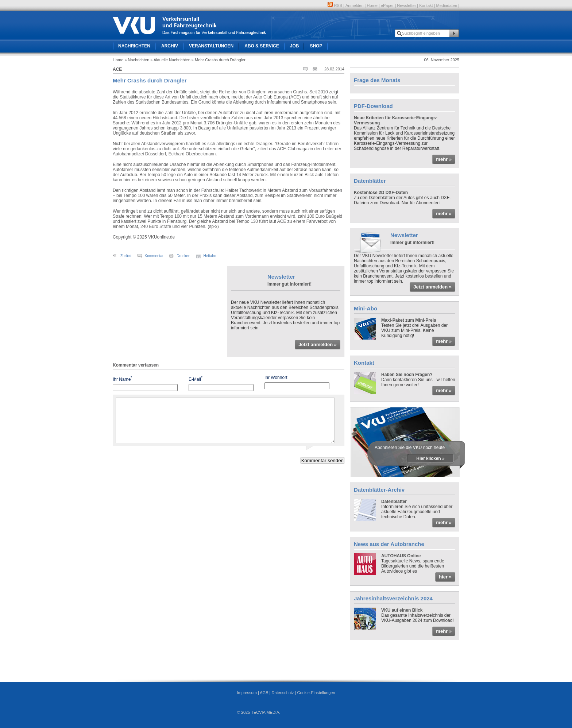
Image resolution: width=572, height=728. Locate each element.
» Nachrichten (137, 60)
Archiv (170, 46)
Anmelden (355, 5)
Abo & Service (262, 46)
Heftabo (210, 256)
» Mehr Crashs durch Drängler (219, 60)
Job (295, 46)
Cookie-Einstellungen (316, 693)
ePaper (387, 5)
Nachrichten (134, 46)
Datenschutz (283, 693)
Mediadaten (447, 5)
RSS (335, 5)
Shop (316, 46)
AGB (264, 693)
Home (372, 5)
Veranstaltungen (211, 46)
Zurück (126, 256)
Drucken (183, 256)
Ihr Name (122, 379)
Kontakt (426, 5)
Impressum (247, 693)
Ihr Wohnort (276, 377)
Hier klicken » (430, 458)
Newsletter (406, 5)
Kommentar (154, 256)
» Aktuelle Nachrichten (170, 60)
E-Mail (196, 379)
